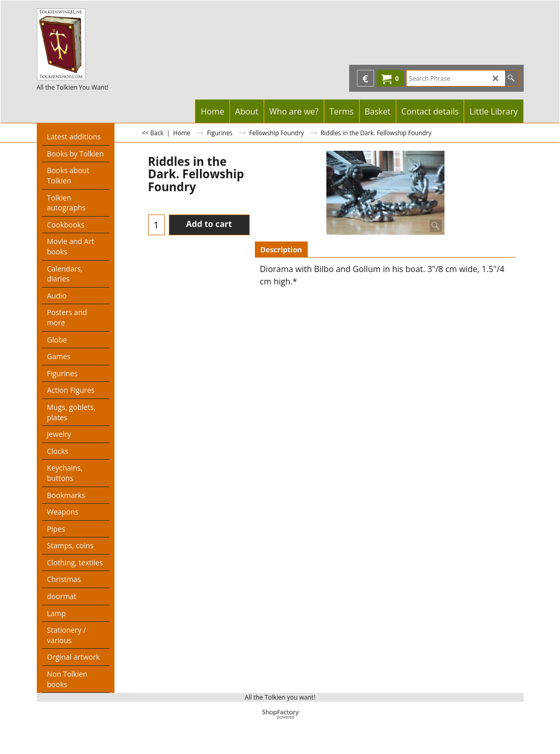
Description (282, 250)
